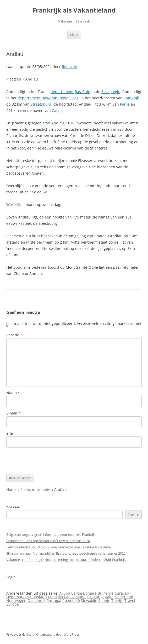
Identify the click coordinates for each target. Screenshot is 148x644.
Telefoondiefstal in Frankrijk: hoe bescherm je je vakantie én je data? (59, 547)
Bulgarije (106, 593)
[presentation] (46, 461)
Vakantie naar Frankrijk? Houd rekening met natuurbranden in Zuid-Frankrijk (66, 560)
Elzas (106, 92)
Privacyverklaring (19, 634)
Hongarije (95, 597)
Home (11, 489)
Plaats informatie (35, 489)
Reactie (14, 335)
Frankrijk (131, 98)
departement (62, 92)
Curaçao (122, 593)
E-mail (13, 413)
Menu (74, 34)
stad (46, 123)
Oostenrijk (37, 600)
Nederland (124, 597)
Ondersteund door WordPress (58, 634)
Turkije (117, 600)
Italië (109, 597)
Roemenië (71, 600)
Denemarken (18, 597)
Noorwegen (16, 600)
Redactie (69, 67)
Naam (13, 393)
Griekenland (75, 597)
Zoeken (13, 507)
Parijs (125, 104)
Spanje (104, 600)
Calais (57, 110)
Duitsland (38, 597)
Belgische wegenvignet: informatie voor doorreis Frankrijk (51, 534)
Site (10, 433)
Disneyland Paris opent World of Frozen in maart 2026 (48, 541)
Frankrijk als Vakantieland (74, 10)
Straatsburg (41, 104)
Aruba (65, 593)
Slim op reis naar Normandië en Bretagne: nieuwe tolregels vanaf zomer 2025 (66, 553)
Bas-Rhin (83, 92)
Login (11, 577)
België (77, 593)
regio (116, 92)
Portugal (54, 600)
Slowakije (89, 600)
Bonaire (90, 593)
